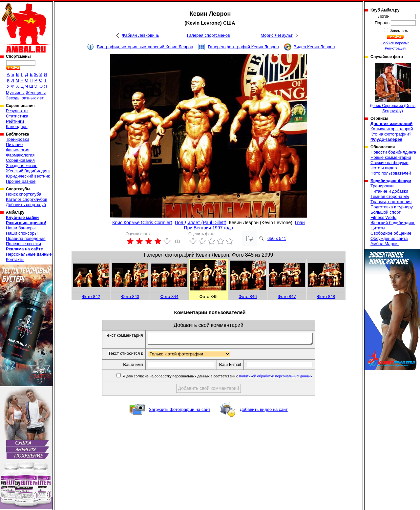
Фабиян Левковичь (140, 35)
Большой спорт (386, 212)
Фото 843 (130, 297)
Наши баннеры (21, 228)
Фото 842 (91, 297)
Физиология (18, 150)
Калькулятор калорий (392, 129)
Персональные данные (29, 254)
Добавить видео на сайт (264, 411)
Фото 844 (169, 297)
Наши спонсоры (22, 233)
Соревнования (20, 160)
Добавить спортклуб (26, 205)
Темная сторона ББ (390, 196)
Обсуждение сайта (389, 238)
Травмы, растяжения (391, 202)
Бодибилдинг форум (391, 181)
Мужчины (15, 93)
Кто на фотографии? (391, 134)
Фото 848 (326, 297)
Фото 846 (248, 297)
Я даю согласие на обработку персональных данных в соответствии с (227, 378)
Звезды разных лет (25, 98)
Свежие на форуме (389, 163)
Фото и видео (384, 168)
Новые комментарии (391, 157)
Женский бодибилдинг (28, 171)
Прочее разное (21, 181)
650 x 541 (277, 238)
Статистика (17, 116)
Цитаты (378, 228)
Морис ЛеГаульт (276, 35)
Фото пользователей (391, 173)
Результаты (17, 111)
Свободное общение (391, 233)
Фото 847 (287, 297)
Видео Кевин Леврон (314, 47)
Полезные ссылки (23, 244)
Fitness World (383, 217)
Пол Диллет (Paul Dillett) (201, 223)
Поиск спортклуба (24, 194)
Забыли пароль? (395, 43)
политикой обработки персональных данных (286, 378)
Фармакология (20, 155)
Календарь (17, 127)
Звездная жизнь (22, 166)
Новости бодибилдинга (393, 152)
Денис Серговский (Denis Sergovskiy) (393, 88)
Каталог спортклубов (27, 199)
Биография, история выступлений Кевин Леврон (145, 47)
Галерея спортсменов (209, 35)
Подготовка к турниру (392, 207)
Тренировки (17, 139)
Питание (14, 145)
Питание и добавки (389, 191)
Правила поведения (26, 238)
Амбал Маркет (385, 244)
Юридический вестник (28, 176)
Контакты (15, 259)
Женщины (36, 93)
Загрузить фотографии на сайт (180, 411)
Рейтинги (15, 121)
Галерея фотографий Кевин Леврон (243, 47)
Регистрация (395, 48)
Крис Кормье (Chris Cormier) (142, 223)
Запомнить (399, 31)
